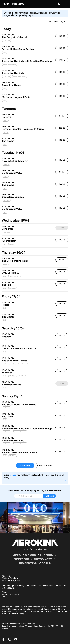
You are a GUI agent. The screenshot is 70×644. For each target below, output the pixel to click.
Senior (5, 120)
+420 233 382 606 (10, 594)
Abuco (12, 624)
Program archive (45, 465)
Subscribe (51, 496)
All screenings (25, 465)
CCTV (55, 626)
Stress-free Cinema (20, 364)
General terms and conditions (13, 626)
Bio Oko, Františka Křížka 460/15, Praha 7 (12, 579)
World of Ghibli (14, 276)
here (22, 614)
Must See (6, 200)
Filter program (58, 21)
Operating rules (45, 626)
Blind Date (7, 232)
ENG (5, 52)
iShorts (12, 244)
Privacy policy (32, 626)
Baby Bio (6, 164)
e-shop (13, 475)
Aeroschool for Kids (10, 64)
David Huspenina (28, 624)
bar (64, 609)
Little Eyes (7, 40)
